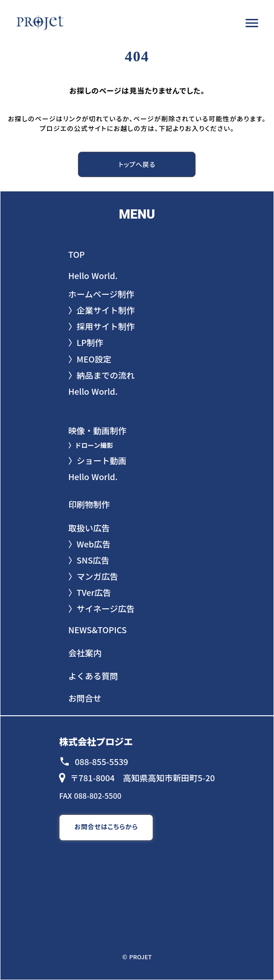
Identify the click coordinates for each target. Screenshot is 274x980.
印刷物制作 (89, 504)
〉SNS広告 (89, 560)
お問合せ (85, 698)
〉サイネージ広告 (101, 609)
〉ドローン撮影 (91, 445)
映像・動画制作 (97, 431)
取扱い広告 (89, 528)
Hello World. (93, 477)
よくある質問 (93, 676)
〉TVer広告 (90, 592)
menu (252, 23)
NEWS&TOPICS (98, 630)
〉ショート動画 (97, 460)
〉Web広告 (89, 544)
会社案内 (85, 653)
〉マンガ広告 (93, 576)
